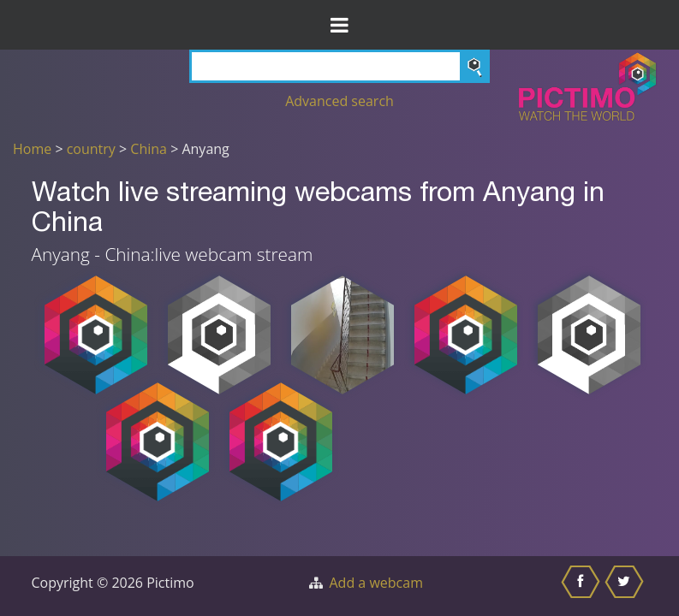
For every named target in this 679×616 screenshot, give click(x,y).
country (91, 149)
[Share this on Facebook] (583, 586)
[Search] (340, 66)
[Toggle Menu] (339, 25)
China (149, 149)
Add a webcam (376, 583)
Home (32, 149)
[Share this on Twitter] (626, 586)
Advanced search (339, 101)
